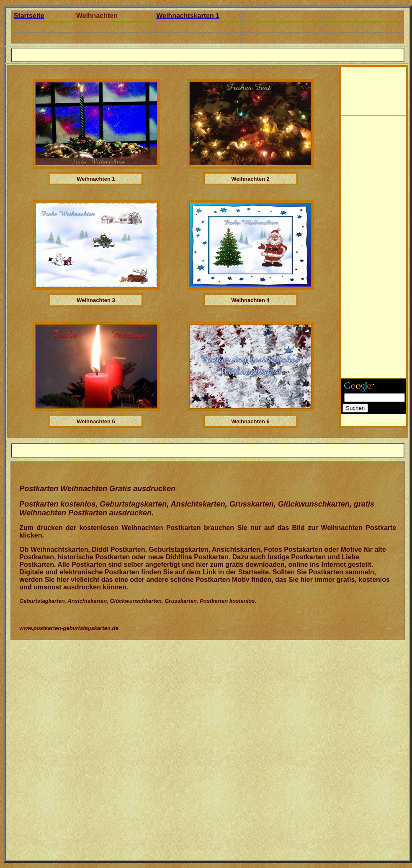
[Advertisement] (376, 86)
